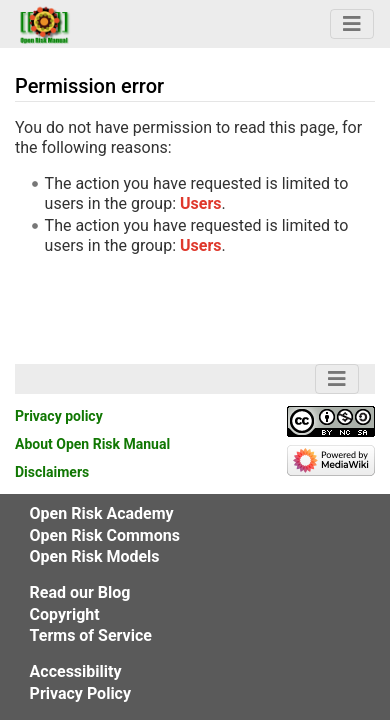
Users (200, 203)
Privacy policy (59, 416)
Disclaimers (52, 472)
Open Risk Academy (102, 513)
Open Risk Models (95, 556)
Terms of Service (91, 635)
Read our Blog (80, 592)
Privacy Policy (80, 693)
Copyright (65, 614)
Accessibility (76, 671)
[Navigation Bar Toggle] (352, 24)
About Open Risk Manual (92, 444)
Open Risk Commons (105, 535)
